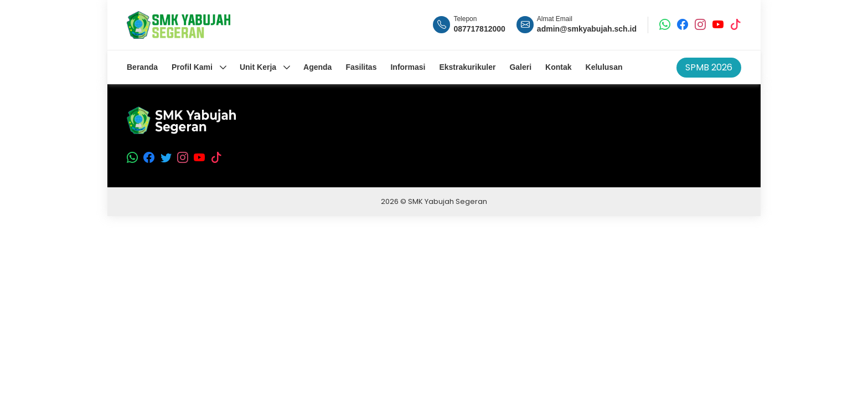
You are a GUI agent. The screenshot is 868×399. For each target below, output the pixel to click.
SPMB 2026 (709, 67)
